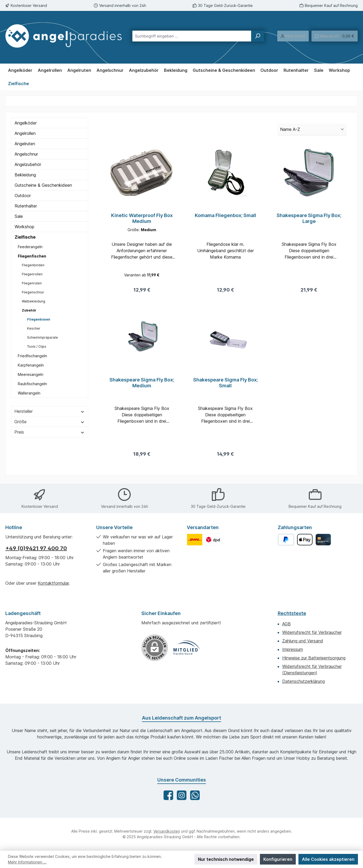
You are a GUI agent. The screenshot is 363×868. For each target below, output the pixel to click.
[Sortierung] (312, 130)
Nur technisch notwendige (226, 859)
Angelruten (25, 144)
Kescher (34, 328)
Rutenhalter (26, 206)
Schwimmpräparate (43, 337)
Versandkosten (167, 831)
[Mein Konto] (293, 36)
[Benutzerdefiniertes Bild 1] (195, 540)
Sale (19, 216)
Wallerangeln (29, 393)
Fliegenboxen (39, 319)
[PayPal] (286, 540)
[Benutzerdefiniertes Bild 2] (213, 540)
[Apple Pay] (305, 540)
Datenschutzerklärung (303, 681)
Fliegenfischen (32, 256)
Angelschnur (26, 154)
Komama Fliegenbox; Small (225, 215)
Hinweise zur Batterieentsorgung (314, 658)
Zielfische (25, 237)
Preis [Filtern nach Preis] (50, 432)
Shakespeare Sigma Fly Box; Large (309, 218)
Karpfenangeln (31, 365)
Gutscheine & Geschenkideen (43, 185)
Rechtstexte (292, 613)
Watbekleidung (33, 301)
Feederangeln (30, 247)
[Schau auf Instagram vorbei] (182, 795)
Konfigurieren (278, 859)
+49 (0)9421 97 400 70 (36, 548)
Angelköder (26, 123)
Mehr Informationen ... (27, 862)
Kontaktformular (53, 583)
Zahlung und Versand (303, 641)
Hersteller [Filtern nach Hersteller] (50, 411)
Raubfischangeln (32, 384)
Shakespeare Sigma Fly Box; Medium (142, 384)
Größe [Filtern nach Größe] (50, 422)
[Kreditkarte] (323, 540)
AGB (286, 624)
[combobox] (192, 36)
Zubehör (29, 310)
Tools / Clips (37, 346)
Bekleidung (25, 175)
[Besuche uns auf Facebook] (168, 795)
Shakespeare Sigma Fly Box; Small (225, 384)
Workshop (24, 227)
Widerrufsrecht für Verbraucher (312, 632)
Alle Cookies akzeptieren (328, 859)
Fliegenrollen (32, 274)
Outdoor (23, 196)
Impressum (293, 649)
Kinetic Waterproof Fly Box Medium (142, 218)
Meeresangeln (31, 374)
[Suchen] (258, 36)
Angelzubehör (28, 164)
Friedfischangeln (32, 356)
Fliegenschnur (33, 292)
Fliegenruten (32, 283)
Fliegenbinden (33, 265)
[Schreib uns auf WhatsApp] (195, 795)
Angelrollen (25, 133)
